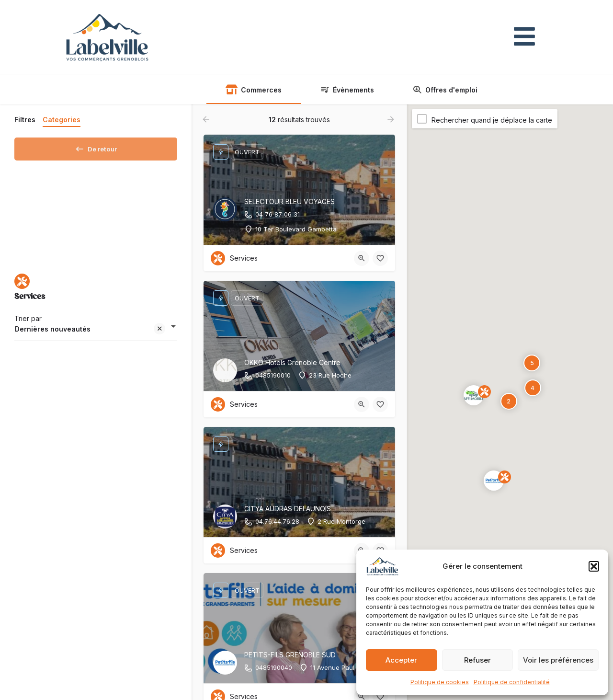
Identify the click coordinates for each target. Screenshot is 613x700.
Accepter (401, 660)
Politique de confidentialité (512, 682)
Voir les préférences (558, 660)
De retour (96, 147)
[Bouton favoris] (380, 258)
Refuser (477, 660)
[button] (594, 566)
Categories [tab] (62, 120)
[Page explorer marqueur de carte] (494, 481)
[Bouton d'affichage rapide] (362, 258)
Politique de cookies (440, 682)
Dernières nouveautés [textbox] (90, 333)
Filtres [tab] (25, 120)
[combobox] (96, 333)
